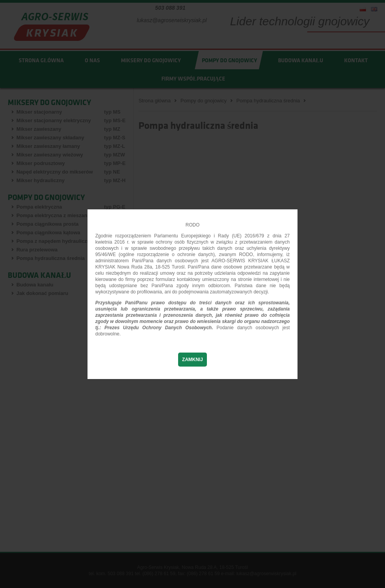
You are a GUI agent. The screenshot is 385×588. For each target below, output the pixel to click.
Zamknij (192, 360)
